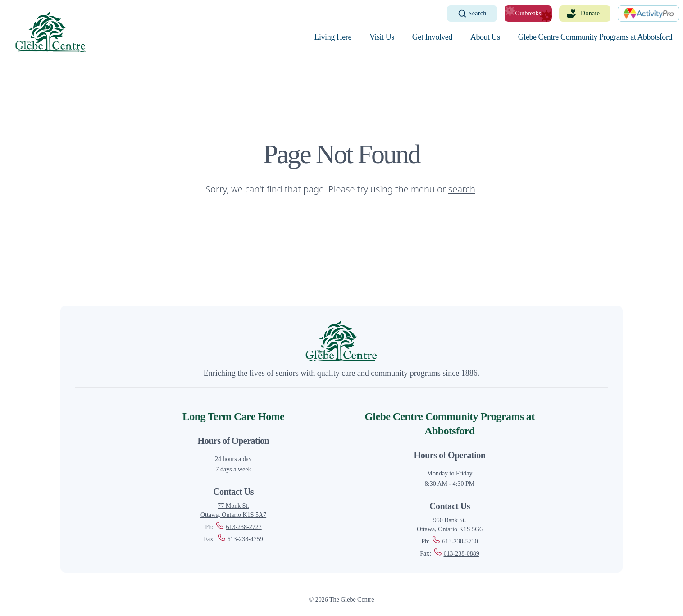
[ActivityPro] (649, 14)
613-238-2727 (238, 527)
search (462, 189)
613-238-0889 (456, 554)
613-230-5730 (454, 541)
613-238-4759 (240, 539)
